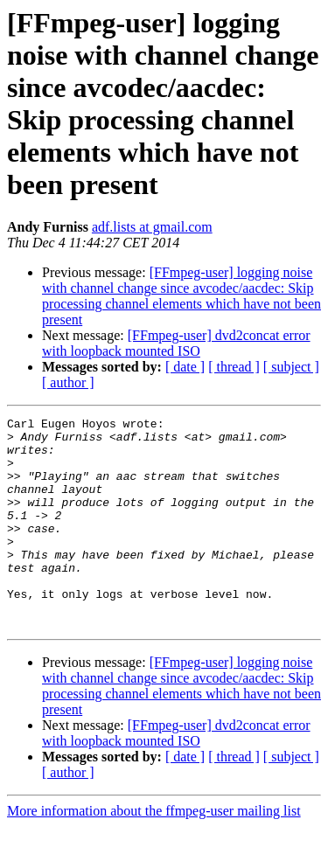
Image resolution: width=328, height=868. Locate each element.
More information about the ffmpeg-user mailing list (154, 853)
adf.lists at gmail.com (152, 227)
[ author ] (68, 382)
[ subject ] (291, 367)
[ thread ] (234, 367)
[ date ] (185, 367)
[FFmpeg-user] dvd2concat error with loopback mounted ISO (176, 343)
